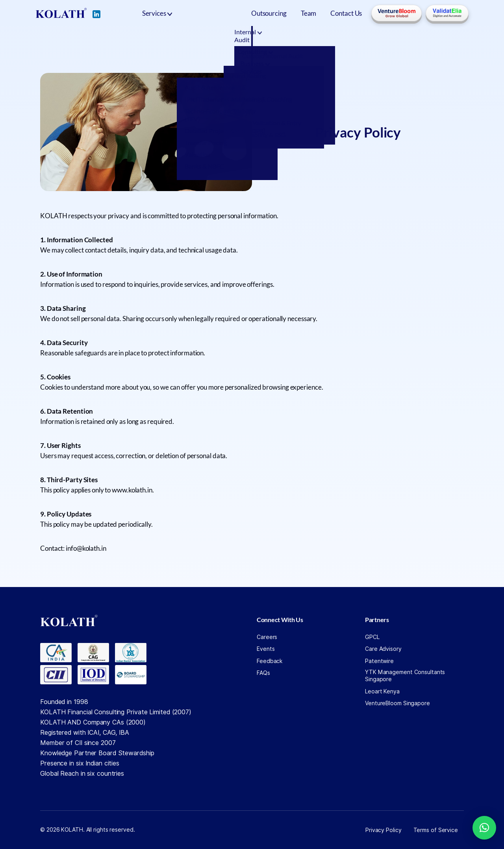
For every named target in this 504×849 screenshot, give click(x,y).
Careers (267, 637)
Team (309, 13)
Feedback (270, 661)
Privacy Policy (384, 830)
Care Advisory (383, 649)
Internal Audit (180, 36)
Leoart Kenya (382, 691)
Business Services (306, 36)
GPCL (372, 637)
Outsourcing (269, 13)
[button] (484, 828)
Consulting (241, 36)
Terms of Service (436, 830)
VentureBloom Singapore (397, 703)
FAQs (263, 673)
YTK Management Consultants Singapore (405, 676)
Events (266, 649)
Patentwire (379, 661)
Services (154, 13)
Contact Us (346, 13)
